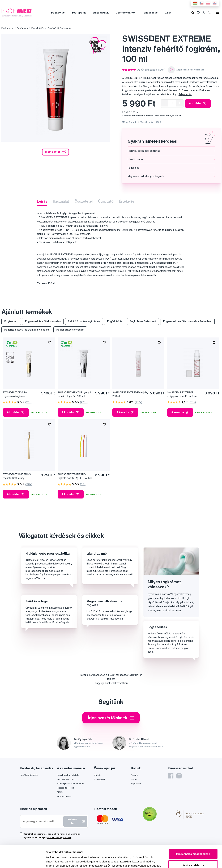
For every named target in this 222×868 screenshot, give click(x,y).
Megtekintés (55, 152)
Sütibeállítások (64, 796)
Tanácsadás (150, 13)
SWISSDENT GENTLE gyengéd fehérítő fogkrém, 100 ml (75, 394)
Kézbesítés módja (66, 779)
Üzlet (168, 13)
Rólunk (134, 775)
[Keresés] (193, 13)
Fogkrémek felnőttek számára (43, 321)
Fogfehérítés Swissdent (70, 330)
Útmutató (106, 201)
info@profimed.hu (29, 775)
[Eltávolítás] (165, 103)
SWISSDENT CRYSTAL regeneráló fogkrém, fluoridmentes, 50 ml (16, 395)
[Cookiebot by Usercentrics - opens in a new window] (22, 861)
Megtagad (193, 854)
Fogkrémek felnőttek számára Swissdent (187, 321)
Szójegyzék (100, 779)
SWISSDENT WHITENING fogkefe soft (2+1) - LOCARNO (75, 476)
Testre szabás (193, 843)
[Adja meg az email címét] (42, 821)
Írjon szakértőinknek (111, 718)
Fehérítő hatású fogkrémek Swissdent (27, 330)
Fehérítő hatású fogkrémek (84, 321)
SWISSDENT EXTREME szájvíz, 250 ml (130, 394)
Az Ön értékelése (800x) (151, 70)
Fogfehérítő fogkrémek (59, 28)
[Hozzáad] (180, 103)
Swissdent (134, 122)
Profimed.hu (7, 28)
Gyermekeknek (125, 13)
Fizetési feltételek (66, 788)
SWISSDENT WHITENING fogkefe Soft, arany (17, 476)
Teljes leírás (185, 94)
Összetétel (84, 201)
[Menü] (217, 13)
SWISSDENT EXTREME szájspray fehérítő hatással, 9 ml (183, 395)
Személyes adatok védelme (70, 783)
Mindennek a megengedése (193, 832)
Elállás (60, 792)
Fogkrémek (11, 321)
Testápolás (79, 13)
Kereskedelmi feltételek (69, 775)
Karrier (134, 779)
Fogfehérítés (38, 28)
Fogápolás (58, 13)
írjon (103, 683)
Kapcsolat (136, 783)
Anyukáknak (101, 13)
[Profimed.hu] (17, 12)
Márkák (97, 775)
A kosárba (198, 104)
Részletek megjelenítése (61, 861)
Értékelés (127, 201)
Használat (61, 201)
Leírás (42, 201)
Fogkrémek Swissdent (143, 321)
